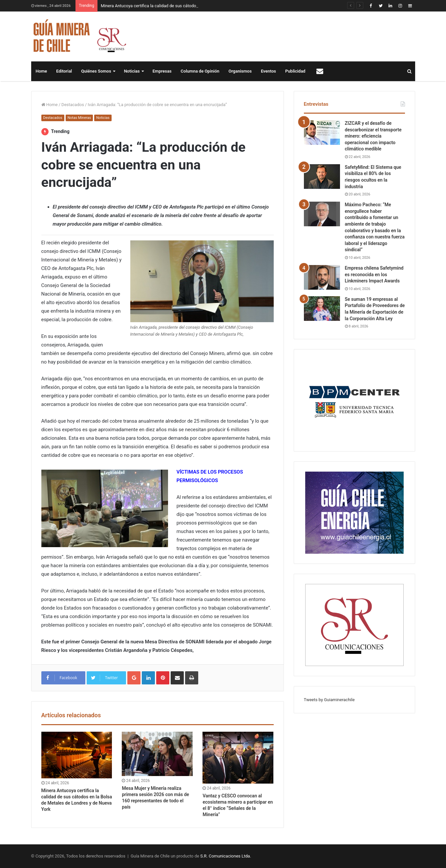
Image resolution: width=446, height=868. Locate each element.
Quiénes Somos (96, 71)
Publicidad (295, 71)
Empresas (162, 71)
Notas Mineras (79, 118)
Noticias (132, 71)
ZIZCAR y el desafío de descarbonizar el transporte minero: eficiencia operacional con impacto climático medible (373, 136)
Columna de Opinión (200, 71)
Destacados (73, 105)
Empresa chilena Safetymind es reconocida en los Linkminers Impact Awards (374, 274)
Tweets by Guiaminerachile (329, 700)
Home (42, 71)
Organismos (240, 71)
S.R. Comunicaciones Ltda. (226, 856)
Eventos (268, 71)
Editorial (64, 71)
